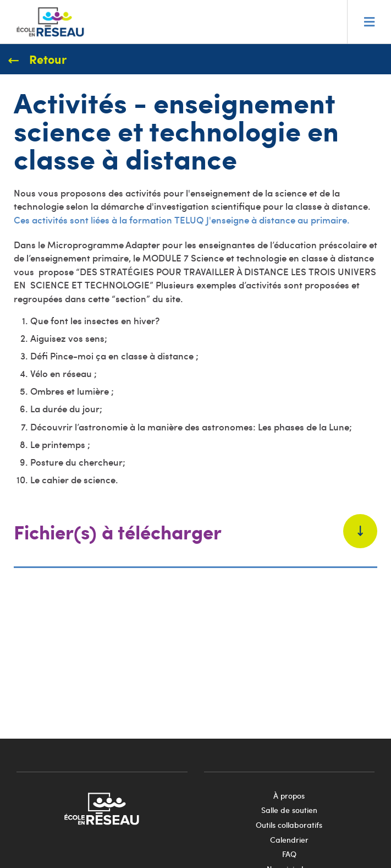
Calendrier (289, 840)
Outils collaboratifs (289, 825)
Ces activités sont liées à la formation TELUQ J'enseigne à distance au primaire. (182, 220)
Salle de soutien (289, 810)
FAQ (289, 854)
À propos (289, 796)
